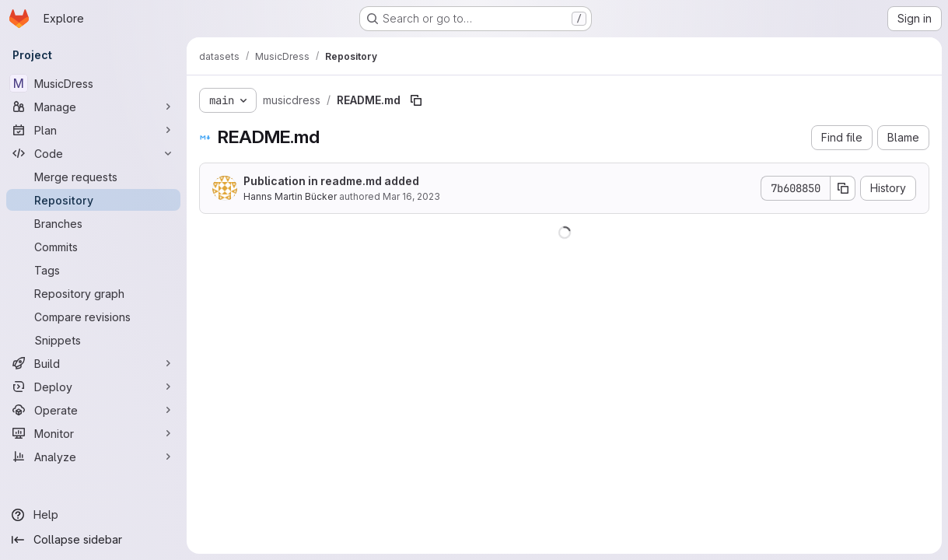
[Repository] (93, 200)
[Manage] (93, 107)
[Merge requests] (93, 177)
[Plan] (93, 130)
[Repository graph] (93, 293)
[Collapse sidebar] (93, 540)
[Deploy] (93, 387)
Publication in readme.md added (331, 181)
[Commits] (93, 247)
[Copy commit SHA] (843, 188)
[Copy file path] (416, 100)
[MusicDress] (93, 83)
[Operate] (93, 410)
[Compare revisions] (93, 317)
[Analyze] (93, 457)
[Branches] (93, 223)
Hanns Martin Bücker (290, 196)
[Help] (93, 515)
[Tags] (93, 270)
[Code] (93, 153)
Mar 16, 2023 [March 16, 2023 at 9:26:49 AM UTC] (411, 196)
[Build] (93, 363)
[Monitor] (93, 433)
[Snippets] (93, 340)
